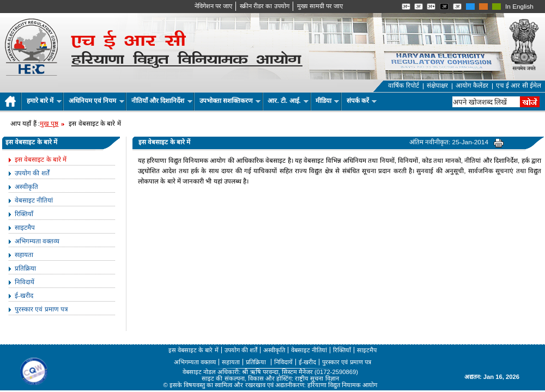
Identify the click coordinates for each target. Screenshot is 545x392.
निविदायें (25, 282)
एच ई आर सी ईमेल (519, 85)
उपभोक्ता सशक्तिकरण (230, 101)
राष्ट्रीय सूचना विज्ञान (317, 378)
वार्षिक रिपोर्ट (403, 85)
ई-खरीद (24, 296)
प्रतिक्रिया (25, 268)
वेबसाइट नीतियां (34, 200)
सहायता (24, 255)
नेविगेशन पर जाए (213, 6)
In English (519, 7)
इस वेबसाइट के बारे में (41, 160)
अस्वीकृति (26, 187)
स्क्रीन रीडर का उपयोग (264, 6)
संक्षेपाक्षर (437, 85)
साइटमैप (25, 228)
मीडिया (327, 101)
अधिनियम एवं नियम (96, 101)
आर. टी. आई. (288, 101)
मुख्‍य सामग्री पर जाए (320, 6)
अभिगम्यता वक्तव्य (37, 241)
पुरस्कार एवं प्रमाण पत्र (41, 309)
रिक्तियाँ (24, 214)
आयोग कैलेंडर (472, 85)
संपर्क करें (362, 101)
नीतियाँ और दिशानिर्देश (162, 101)
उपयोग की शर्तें (32, 173)
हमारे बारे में (44, 101)
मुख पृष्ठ (49, 124)
